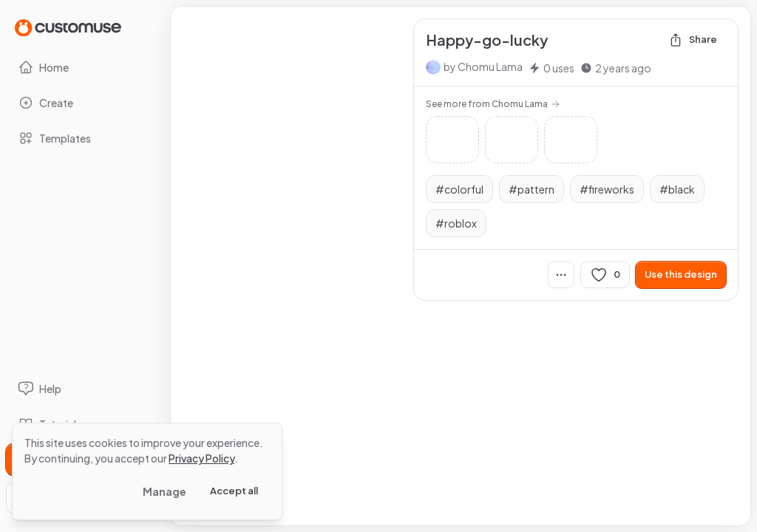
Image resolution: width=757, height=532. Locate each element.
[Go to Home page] (68, 27)
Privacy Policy (201, 458)
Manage (164, 491)
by (483, 66)
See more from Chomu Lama (493, 104)
